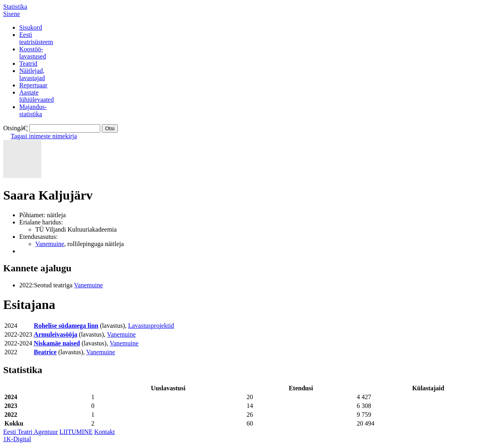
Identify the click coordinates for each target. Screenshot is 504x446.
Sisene (12, 14)
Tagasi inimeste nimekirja (44, 136)
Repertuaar (33, 85)
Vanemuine (50, 244)
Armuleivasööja (55, 334)
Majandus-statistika (33, 110)
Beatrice (45, 352)
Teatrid (28, 64)
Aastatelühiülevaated (36, 96)
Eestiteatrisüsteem (36, 38)
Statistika (15, 7)
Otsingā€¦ (15, 128)
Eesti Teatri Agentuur (30, 432)
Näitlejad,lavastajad (32, 74)
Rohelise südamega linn (66, 326)
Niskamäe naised (57, 343)
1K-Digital (17, 439)
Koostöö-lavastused (33, 53)
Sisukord (31, 27)
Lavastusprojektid (151, 326)
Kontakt (105, 432)
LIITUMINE (76, 432)
